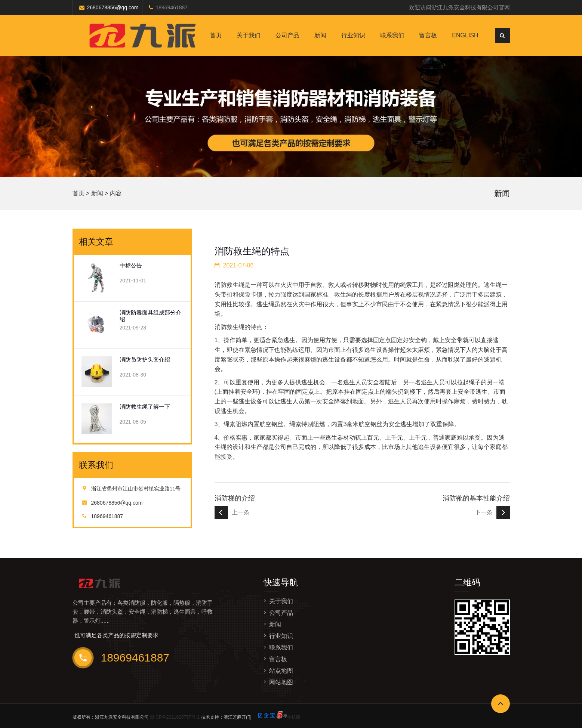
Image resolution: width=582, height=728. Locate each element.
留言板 (428, 35)
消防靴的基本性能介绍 (476, 498)
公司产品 (287, 35)
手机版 (294, 717)
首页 (216, 35)
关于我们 (249, 35)
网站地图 (281, 682)
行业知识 (353, 35)
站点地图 (281, 671)
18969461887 (172, 7)
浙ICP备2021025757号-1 (175, 717)
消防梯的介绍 (235, 498)
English (465, 35)
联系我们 (392, 35)
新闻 (320, 35)
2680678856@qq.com (117, 503)
